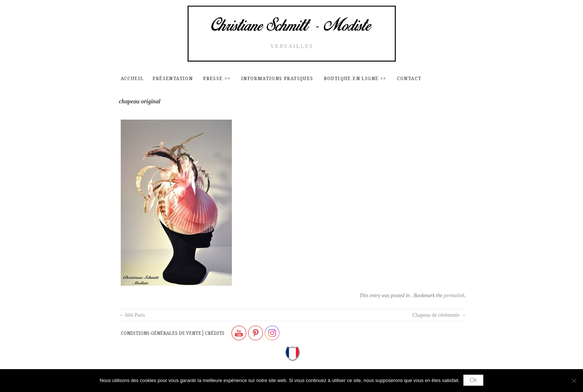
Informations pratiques (277, 78)
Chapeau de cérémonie (439, 315)
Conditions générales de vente (161, 333)
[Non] (574, 381)
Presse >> (217, 78)
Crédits (215, 333)
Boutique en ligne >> (355, 78)
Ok (473, 380)
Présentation (173, 78)
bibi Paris (132, 315)
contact (409, 78)
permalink (454, 295)
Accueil (132, 78)
